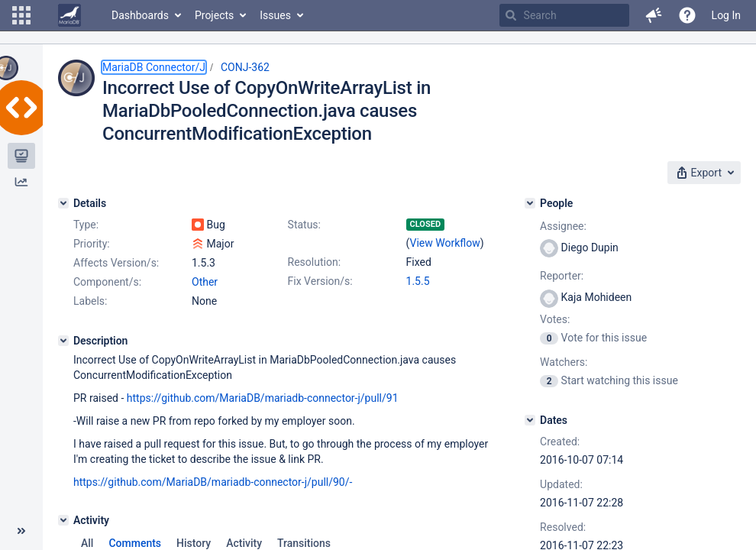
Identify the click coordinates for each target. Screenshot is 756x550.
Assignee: (563, 226)
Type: (86, 225)
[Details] (63, 203)
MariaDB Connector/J (154, 67)
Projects (214, 15)
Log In (726, 15)
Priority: (92, 244)
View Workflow (445, 243)
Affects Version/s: (116, 263)
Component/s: (107, 282)
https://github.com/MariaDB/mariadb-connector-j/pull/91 (263, 398)
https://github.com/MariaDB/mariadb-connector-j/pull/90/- (213, 482)
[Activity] (63, 520)
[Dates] (530, 420)
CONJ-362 (245, 67)
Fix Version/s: (320, 281)
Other (205, 282)
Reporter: (562, 276)
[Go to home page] (69, 15)
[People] (530, 203)
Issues (275, 15)
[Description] (63, 341)
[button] (21, 15)
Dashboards (140, 15)
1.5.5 (418, 281)
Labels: (90, 301)
